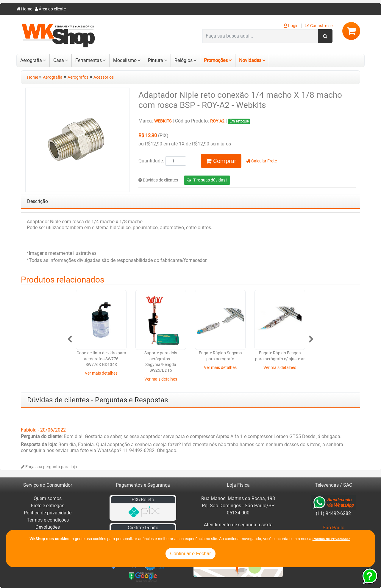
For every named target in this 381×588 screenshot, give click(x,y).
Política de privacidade (48, 513)
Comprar (221, 161)
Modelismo (125, 60)
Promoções (216, 60)
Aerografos (78, 77)
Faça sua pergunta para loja (49, 467)
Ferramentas (89, 60)
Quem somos (48, 498)
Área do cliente (50, 9)
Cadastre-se (319, 26)
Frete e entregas (48, 506)
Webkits (163, 121)
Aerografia (31, 60)
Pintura (156, 60)
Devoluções (48, 527)
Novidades (250, 60)
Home (24, 9)
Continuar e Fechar (191, 554)
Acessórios (104, 77)
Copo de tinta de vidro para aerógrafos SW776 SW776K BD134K (101, 359)
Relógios (184, 60)
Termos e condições (48, 520)
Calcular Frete (261, 161)
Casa (59, 60)
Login (291, 26)
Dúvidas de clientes (158, 180)
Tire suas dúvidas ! (207, 180)
